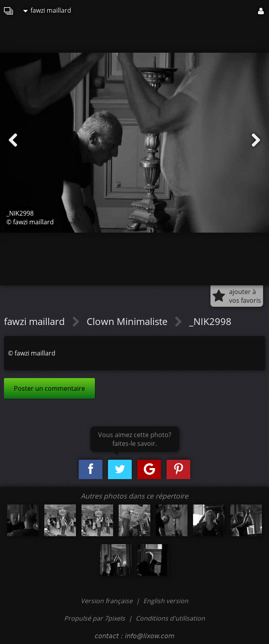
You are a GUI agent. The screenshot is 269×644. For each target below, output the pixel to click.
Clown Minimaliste (128, 321)
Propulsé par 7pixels (95, 618)
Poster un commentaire (49, 388)
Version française (107, 601)
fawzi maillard (47, 10)
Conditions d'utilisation (170, 618)
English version (166, 601)
